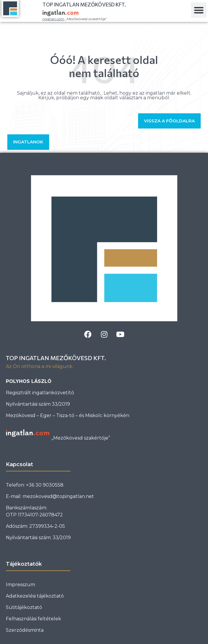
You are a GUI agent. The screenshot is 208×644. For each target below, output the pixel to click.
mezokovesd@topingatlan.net (58, 496)
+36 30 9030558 (45, 485)
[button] (199, 10)
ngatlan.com (53, 19)
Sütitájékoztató (24, 607)
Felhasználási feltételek (33, 619)
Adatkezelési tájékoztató (35, 596)
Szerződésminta (25, 630)
